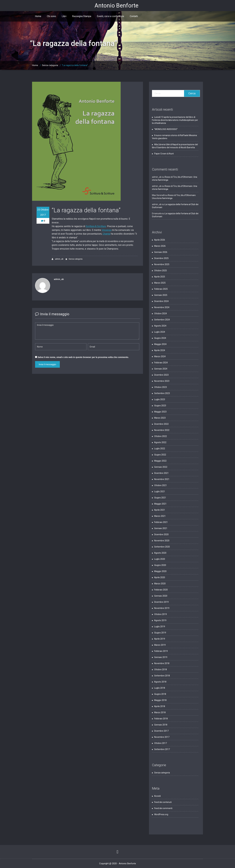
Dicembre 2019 (161, 602)
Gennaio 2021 (161, 528)
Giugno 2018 (160, 694)
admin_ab (58, 259)
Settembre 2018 (162, 676)
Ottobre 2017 (161, 743)
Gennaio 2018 (161, 725)
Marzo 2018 (160, 712)
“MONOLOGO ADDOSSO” (166, 129)
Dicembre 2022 (161, 424)
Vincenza (107, 230)
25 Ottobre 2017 (43, 212)
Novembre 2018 (162, 663)
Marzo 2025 (160, 283)
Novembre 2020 (162, 541)
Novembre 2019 (162, 608)
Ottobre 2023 (161, 387)
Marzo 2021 (160, 516)
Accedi (157, 796)
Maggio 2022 (160, 461)
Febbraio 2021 (161, 522)
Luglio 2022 (160, 449)
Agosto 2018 (160, 682)
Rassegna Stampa (82, 16)
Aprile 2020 (160, 577)
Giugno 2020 (160, 565)
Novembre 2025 (162, 264)
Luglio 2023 (160, 399)
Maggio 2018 (160, 700)
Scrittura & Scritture (96, 226)
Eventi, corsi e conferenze (110, 16)
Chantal (106, 234)
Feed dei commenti (163, 808)
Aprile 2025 (160, 277)
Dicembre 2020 (161, 534)
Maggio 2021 (160, 504)
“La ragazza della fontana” (75, 65)
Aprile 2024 (160, 350)
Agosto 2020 (160, 553)
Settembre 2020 (162, 547)
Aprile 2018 (160, 706)
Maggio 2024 (160, 344)
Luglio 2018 (160, 688)
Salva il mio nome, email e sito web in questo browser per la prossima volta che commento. (83, 357)
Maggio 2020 (160, 571)
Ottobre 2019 (161, 614)
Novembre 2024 (162, 307)
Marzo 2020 (160, 584)
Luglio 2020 (160, 559)
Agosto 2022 (160, 442)
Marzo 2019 (160, 645)
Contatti (134, 16)
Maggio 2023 (160, 412)
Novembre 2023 (162, 381)
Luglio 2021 (160, 491)
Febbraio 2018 (161, 719)
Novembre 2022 (162, 430)
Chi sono (51, 16)
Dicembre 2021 (161, 473)
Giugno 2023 (160, 406)
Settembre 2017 (162, 749)
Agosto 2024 (160, 326)
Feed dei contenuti (163, 802)
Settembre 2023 (162, 393)
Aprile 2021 (160, 510)
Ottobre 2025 (161, 271)
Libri (64, 16)
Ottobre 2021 (161, 485)
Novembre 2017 (162, 737)
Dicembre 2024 (161, 301)
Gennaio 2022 (161, 467)
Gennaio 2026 (161, 252)
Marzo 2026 (160, 246)
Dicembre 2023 (161, 375)
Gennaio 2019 (161, 657)
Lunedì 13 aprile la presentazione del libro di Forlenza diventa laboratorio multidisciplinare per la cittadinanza (175, 120)
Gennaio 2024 (161, 369)
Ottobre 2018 (161, 669)
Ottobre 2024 (161, 313)
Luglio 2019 (160, 627)
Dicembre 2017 (161, 731)
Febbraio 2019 (161, 651)
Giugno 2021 (160, 498)
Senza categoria (50, 65)
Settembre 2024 (162, 320)
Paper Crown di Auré (164, 154)
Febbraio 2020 (161, 590)
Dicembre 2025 (161, 258)
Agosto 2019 (160, 620)
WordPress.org (161, 814)
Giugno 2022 (160, 455)
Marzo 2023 (160, 418)
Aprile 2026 (160, 240)
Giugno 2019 (160, 633)
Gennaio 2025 (161, 295)
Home (38, 16)
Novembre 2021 (162, 479)
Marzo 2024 (160, 356)
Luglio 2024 (160, 332)
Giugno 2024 (160, 338)
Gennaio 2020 (161, 596)
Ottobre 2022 (161, 436)
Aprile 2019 (160, 639)
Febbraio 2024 (161, 363)
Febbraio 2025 (161, 289)
